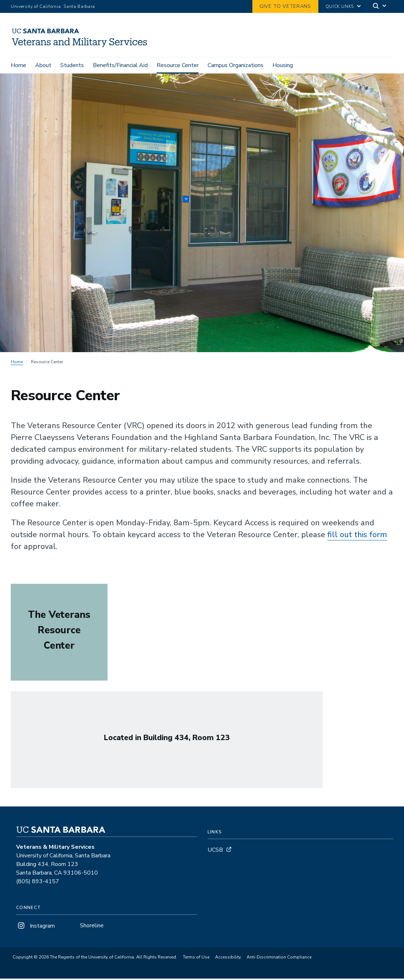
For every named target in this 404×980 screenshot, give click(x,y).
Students (72, 65)
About (43, 65)
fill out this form (357, 536)
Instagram (35, 927)
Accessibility (228, 958)
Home (18, 65)
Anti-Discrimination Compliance (279, 958)
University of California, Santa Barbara (53, 6)
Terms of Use (196, 958)
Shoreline (92, 927)
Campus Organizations (236, 65)
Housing (283, 65)
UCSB (215, 851)
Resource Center (178, 65)
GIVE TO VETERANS (285, 6)
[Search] (380, 7)
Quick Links (340, 6)
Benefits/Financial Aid (120, 65)
